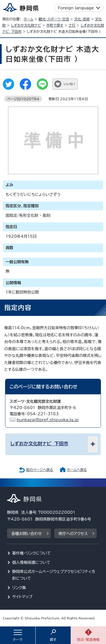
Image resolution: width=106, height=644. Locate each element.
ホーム (28, 19)
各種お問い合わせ (27, 534)
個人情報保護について (31, 562)
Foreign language (76, 8)
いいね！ (70, 84)
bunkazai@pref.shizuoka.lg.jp (48, 420)
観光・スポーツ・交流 (54, 19)
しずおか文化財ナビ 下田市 (39, 444)
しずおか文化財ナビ (26, 25)
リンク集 (19, 588)
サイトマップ (22, 597)
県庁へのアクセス (73, 534)
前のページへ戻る (40, 470)
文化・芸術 (82, 19)
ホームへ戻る (77, 470)
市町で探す (55, 25)
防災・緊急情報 (88, 639)
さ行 (72, 25)
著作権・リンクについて (32, 553)
